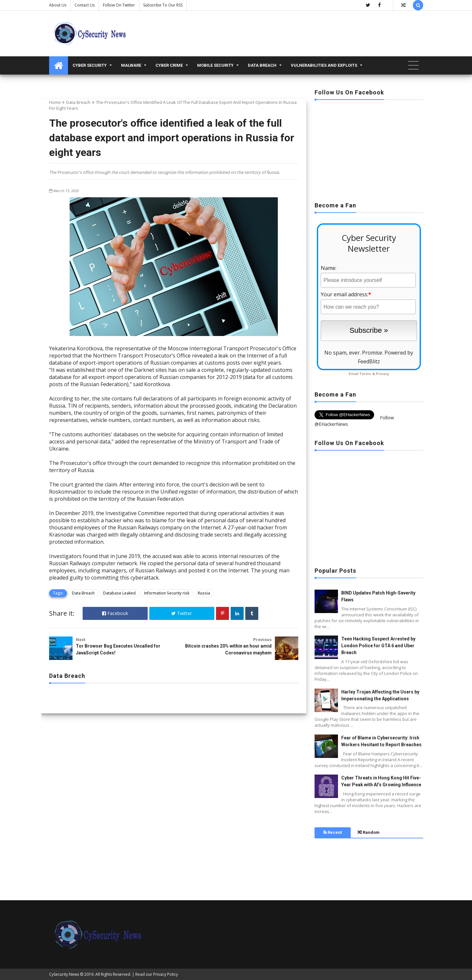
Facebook (115, 613)
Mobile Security (215, 65)
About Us (58, 5)
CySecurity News (64, 974)
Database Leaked (119, 593)
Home (55, 102)
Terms (365, 374)
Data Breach (262, 65)
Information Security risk (167, 593)
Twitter (182, 613)
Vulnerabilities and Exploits (324, 65)
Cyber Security (90, 65)
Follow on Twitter (119, 5)
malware (131, 65)
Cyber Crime (169, 65)
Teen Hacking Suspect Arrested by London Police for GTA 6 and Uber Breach (378, 646)
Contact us (85, 5)
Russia (204, 593)
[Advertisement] (369, 149)
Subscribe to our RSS (163, 5)
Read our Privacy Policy (157, 974)
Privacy (383, 374)
